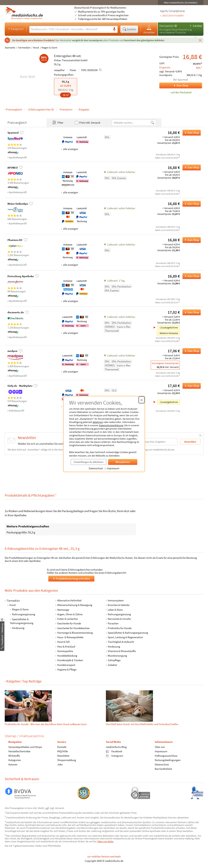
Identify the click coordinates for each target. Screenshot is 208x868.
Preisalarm (66, 109)
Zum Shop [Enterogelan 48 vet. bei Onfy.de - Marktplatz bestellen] (191, 386)
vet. (79, 56)
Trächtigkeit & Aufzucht (121, 642)
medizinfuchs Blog (116, 747)
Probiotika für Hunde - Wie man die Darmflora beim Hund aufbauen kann (46, 724)
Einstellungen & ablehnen (89, 462)
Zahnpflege (114, 660)
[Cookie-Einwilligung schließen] (142, 400)
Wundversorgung (117, 656)
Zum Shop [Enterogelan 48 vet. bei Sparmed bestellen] (191, 133)
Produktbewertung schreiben (71, 579)
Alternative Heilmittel (69, 600)
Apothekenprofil (18, 157)
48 (74, 56)
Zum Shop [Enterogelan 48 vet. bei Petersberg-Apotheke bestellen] (191, 276)
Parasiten (113, 623)
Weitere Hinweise (169, 333)
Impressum (113, 468)
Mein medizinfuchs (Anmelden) (181, 3)
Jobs (60, 764)
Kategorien (16, 29)
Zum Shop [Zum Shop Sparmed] (174, 85)
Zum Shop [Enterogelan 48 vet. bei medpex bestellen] (191, 351)
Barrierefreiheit (163, 769)
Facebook (114, 751)
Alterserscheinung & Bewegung (75, 605)
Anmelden (149, 29)
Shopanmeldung (66, 760)
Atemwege (63, 610)
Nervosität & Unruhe (119, 619)
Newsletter (63, 756)
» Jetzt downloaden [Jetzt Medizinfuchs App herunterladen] (172, 15)
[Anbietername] (131, 123)
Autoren (13, 764)
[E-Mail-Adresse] (154, 442)
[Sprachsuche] (114, 29)
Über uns (160, 747)
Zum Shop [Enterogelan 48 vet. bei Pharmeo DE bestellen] (191, 240)
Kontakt (62, 747)
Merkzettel (166, 26)
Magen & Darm (49, 48)
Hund (36, 48)
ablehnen (98, 422)
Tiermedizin (24, 48)
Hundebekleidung (67, 656)
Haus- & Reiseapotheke (70, 637)
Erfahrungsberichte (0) (41, 109)
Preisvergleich (14, 109)
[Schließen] (200, 40)
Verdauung (18, 628)
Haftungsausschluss (166, 756)
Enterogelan (63, 56)
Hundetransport (66, 665)
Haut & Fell (63, 642)
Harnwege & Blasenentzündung (75, 633)
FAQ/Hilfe (62, 751)
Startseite (10, 48)
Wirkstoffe (14, 756)
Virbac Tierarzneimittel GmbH (71, 60)
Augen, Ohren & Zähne (70, 614)
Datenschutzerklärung (111, 425)
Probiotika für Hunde (120, 628)
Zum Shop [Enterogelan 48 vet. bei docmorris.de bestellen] (191, 312)
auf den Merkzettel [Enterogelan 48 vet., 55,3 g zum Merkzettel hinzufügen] (181, 92)
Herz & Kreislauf (66, 646)
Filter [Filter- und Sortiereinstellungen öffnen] (58, 123)
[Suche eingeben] (70, 29)
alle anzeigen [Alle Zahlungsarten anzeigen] (70, 149)
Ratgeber (84, 109)
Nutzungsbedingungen (167, 760)
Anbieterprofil (16, 410)
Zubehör (112, 665)
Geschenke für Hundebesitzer (73, 628)
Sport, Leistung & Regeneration (125, 637)
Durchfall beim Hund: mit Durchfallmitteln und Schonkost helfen (142, 724)
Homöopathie (65, 651)
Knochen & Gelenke (119, 605)
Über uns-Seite (106, 841)
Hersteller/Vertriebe (19, 751)
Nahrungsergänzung (24, 614)
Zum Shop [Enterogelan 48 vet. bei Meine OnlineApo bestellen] (191, 204)
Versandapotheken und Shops (25, 747)
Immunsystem (116, 600)
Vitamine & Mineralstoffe (122, 651)
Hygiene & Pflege (67, 669)
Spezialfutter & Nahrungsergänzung (22, 621)
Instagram (114, 756)
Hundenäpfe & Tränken (70, 660)
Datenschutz (96, 468)
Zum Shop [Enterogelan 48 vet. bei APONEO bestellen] (191, 167)
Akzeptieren (123, 462)
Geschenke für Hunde (69, 623)
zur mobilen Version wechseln (104, 856)
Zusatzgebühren (169, 327)
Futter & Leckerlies (67, 619)
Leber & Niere (115, 610)
